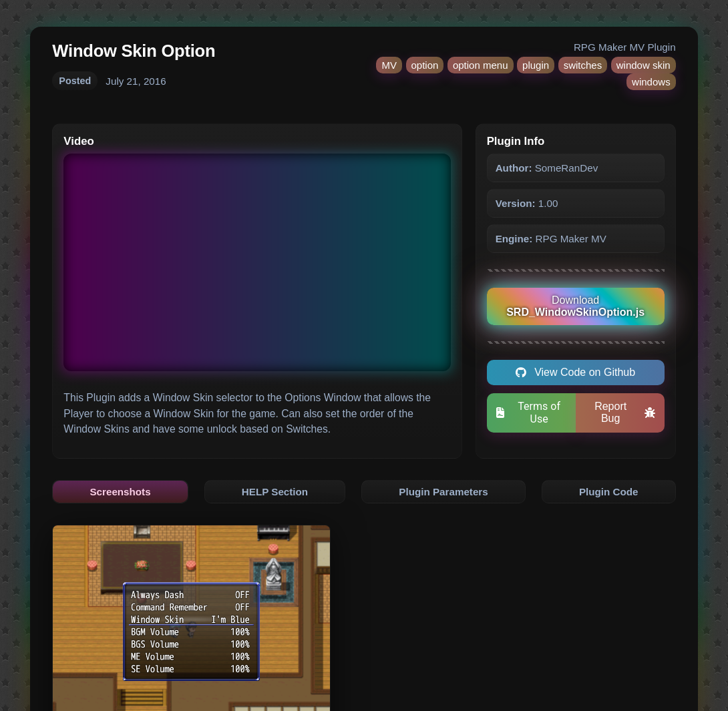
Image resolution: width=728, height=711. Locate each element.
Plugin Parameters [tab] (443, 492)
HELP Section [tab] (275, 492)
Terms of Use (528, 413)
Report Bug (625, 412)
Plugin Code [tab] (609, 492)
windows (651, 82)
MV (389, 65)
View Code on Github (575, 372)
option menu (481, 65)
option (425, 65)
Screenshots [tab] (120, 492)
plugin (536, 65)
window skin (644, 65)
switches (583, 65)
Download (575, 306)
